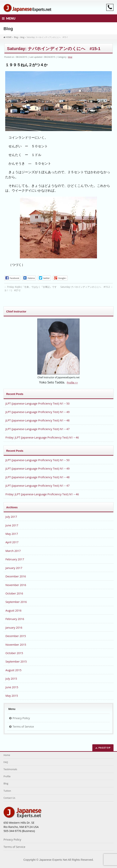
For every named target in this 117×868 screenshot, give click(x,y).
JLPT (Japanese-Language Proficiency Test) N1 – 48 (37, 420)
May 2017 (12, 534)
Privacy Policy (21, 718)
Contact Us (9, 798)
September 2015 (16, 662)
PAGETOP (105, 748)
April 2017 (12, 542)
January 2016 (14, 628)
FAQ (6, 762)
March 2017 (13, 551)
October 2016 (14, 593)
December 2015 (16, 636)
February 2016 (15, 619)
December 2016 (16, 576)
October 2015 (14, 653)
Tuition (7, 791)
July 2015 (11, 679)
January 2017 (14, 568)
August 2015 (13, 670)
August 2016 (13, 610)
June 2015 (12, 687)
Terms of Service (23, 727)
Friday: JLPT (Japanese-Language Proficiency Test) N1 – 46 (42, 437)
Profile (7, 776)
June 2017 (12, 525)
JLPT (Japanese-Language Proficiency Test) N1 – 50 (37, 404)
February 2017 (15, 559)
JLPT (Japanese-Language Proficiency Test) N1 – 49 (37, 412)
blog (70, 57)
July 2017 (11, 517)
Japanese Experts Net (53, 860)
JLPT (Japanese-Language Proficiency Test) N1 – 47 (37, 429)
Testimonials (10, 769)
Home (7, 755)
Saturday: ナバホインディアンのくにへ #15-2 (86, 287)
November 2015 (16, 645)
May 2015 (12, 696)
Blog (6, 784)
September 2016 (16, 602)
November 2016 (16, 585)
